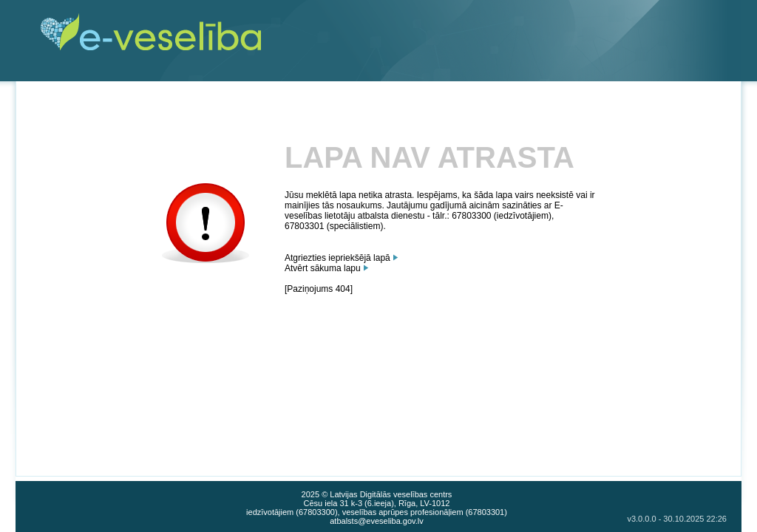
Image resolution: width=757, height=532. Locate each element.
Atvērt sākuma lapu (323, 268)
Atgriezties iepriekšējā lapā (337, 258)
